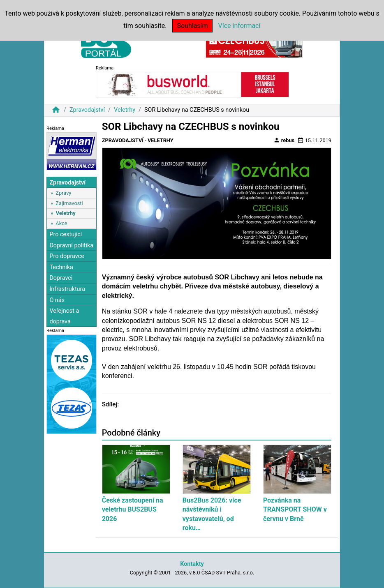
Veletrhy (125, 110)
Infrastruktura (67, 289)
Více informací (239, 26)
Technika (61, 267)
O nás (57, 300)
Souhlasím (192, 26)
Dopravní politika (71, 246)
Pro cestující (66, 234)
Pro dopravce (67, 256)
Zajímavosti (69, 203)
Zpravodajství (87, 110)
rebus (284, 140)
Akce (61, 223)
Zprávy (63, 193)
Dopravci (61, 278)
